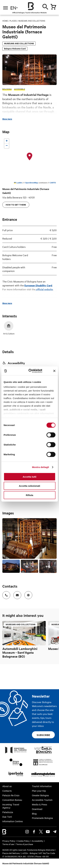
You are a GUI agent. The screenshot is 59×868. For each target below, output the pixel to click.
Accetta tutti (29, 477)
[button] (30, 157)
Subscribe (43, 735)
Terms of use (8, 844)
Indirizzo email (16, 594)
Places (13, 21)
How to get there (16, 205)
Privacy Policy (9, 841)
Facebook (34, 832)
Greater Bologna (40, 795)
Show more (7, 119)
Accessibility (37, 841)
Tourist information (42, 786)
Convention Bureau (12, 800)
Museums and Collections (32, 21)
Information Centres (13, 821)
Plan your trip (39, 791)
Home (5, 21)
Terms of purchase (25, 844)
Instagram (27, 832)
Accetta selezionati (29, 486)
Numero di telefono (5, 594)
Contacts (7, 791)
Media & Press (39, 804)
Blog (34, 814)
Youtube (48, 832)
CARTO (53, 183)
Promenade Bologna (42, 818)
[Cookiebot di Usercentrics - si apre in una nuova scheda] (31, 371)
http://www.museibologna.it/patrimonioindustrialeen (27, 594)
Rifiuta (29, 495)
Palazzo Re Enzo (11, 795)
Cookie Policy (23, 841)
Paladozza (8, 812)
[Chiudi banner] (54, 371)
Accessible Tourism (42, 800)
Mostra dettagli (40, 467)
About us (7, 786)
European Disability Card (38, 285)
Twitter (41, 832)
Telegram (55, 832)
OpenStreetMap (32, 183)
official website (44, 289)
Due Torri (7, 817)
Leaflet (18, 183)
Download (37, 809)
